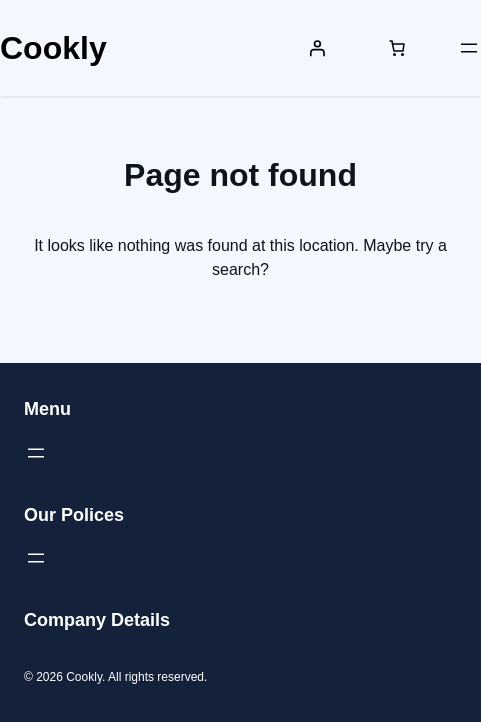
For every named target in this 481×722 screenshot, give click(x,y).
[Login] (317, 48)
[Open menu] (469, 48)
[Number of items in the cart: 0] (397, 48)
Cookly (53, 48)
